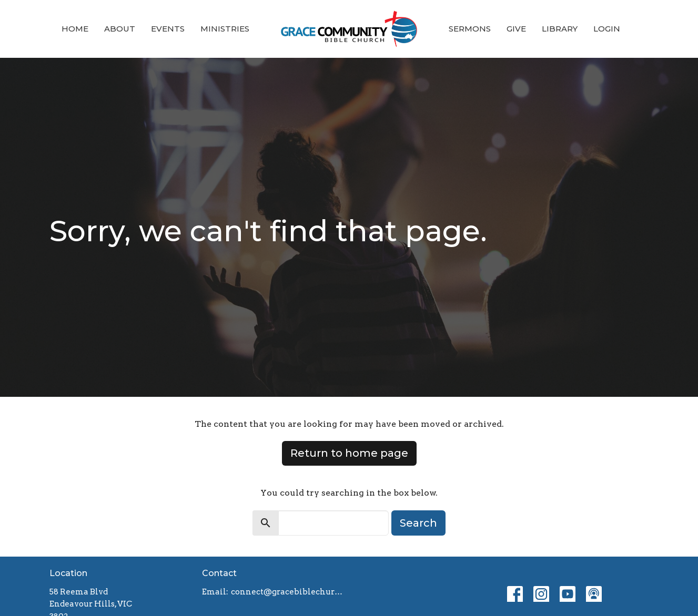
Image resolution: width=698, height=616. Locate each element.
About (120, 29)
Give (516, 29)
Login (607, 29)
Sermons (470, 29)
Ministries (225, 29)
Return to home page (349, 453)
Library (560, 29)
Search (418, 523)
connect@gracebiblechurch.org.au (287, 592)
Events (168, 29)
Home (75, 29)
